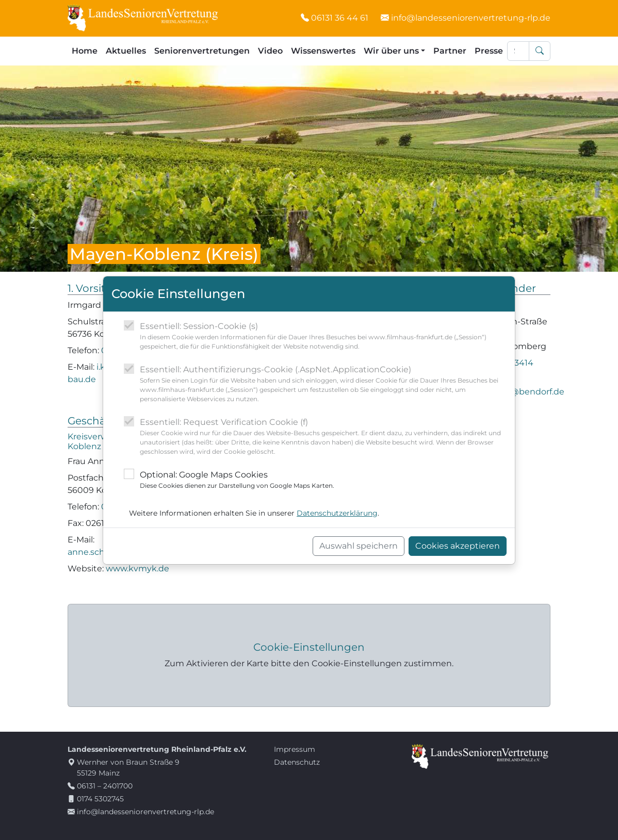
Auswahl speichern (359, 546)
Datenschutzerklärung (337, 513)
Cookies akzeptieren (458, 546)
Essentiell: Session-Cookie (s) (323, 336)
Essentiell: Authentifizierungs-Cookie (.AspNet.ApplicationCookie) (323, 384)
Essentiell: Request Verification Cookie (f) (323, 437)
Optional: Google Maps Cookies (237, 480)
